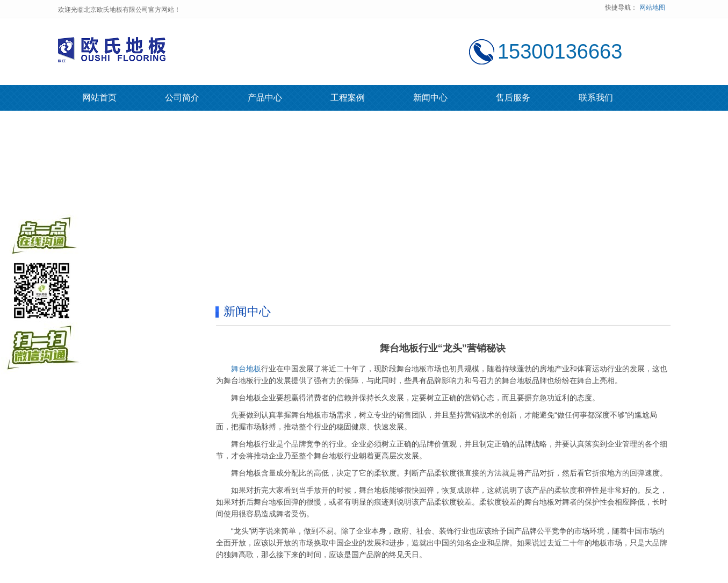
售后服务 (513, 98)
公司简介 (182, 98)
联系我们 (596, 98)
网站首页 (99, 98)
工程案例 (348, 98)
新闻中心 (430, 98)
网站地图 (652, 8)
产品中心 (265, 98)
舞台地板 (246, 369)
